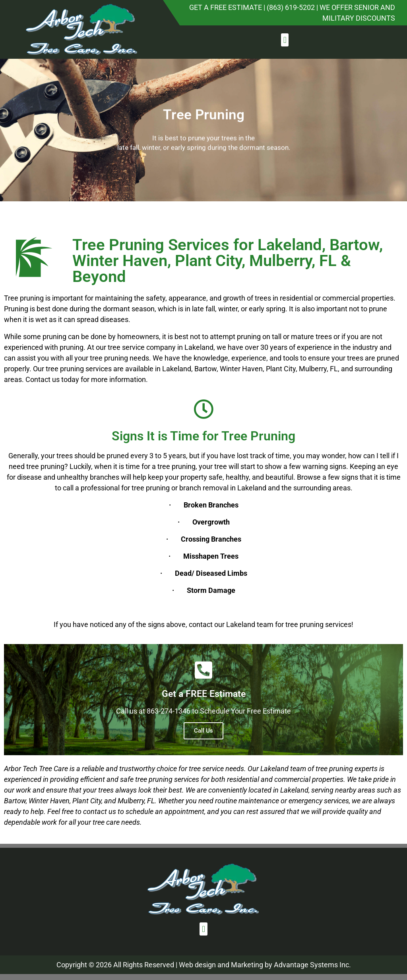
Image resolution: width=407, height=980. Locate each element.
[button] (285, 40)
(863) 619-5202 (291, 7)
